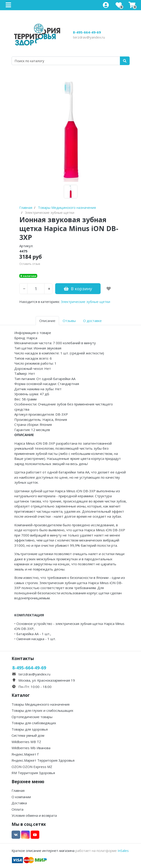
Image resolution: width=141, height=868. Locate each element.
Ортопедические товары (32, 717)
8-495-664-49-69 (87, 32)
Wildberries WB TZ (26, 742)
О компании (21, 797)
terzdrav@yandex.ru (89, 37)
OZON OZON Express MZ (32, 767)
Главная (18, 790)
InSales (123, 851)
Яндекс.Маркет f (25, 754)
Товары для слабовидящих (34, 723)
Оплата (17, 809)
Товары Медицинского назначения (41, 704)
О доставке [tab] (92, 321)
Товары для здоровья (30, 729)
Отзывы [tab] (69, 321)
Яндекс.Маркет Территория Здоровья (43, 760)
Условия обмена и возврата (34, 815)
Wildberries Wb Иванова (31, 748)
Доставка (19, 803)
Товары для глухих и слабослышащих (42, 710)
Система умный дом (28, 735)
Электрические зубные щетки (85, 302)
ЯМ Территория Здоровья (33, 773)
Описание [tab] (47, 321)
